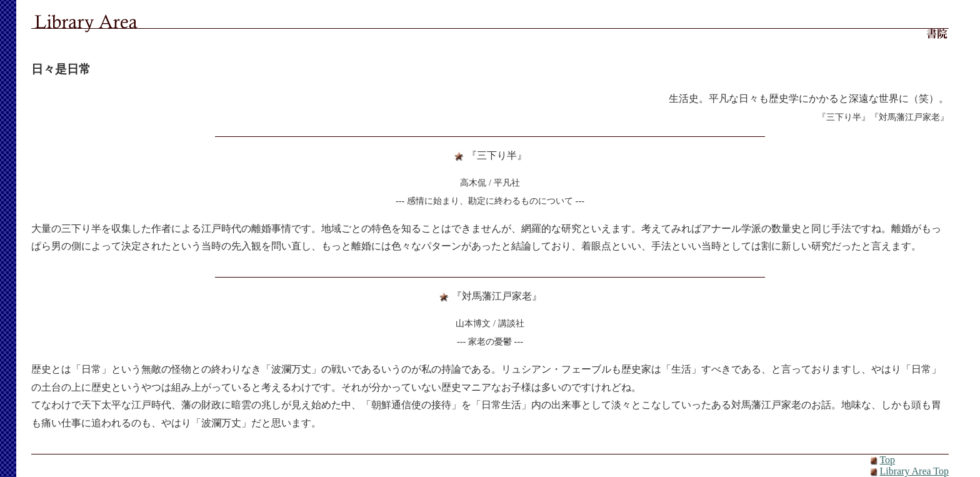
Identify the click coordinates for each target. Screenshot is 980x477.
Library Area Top (914, 471)
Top (887, 460)
